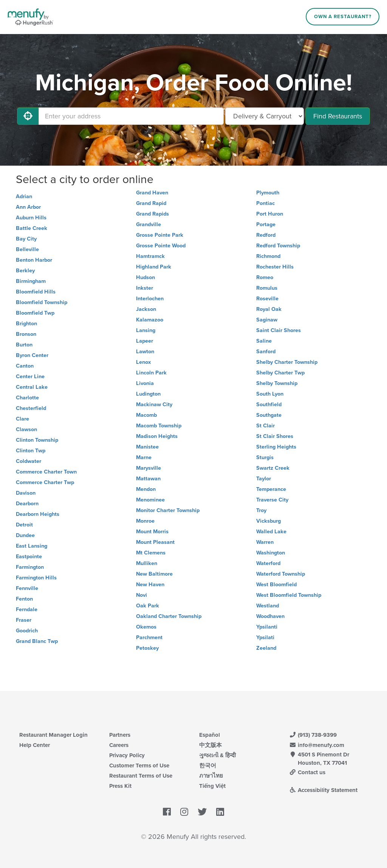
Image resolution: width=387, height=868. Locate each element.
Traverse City (272, 500)
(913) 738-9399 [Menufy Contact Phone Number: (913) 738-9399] (313, 735)
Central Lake (32, 387)
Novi (142, 595)
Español (210, 735)
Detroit (24, 525)
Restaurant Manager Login (53, 735)
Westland (268, 606)
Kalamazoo (150, 320)
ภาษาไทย (211, 776)
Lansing (146, 330)
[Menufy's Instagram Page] (184, 812)
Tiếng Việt (212, 786)
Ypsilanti (267, 627)
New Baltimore (154, 574)
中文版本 (211, 745)
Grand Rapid (151, 203)
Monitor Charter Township (168, 510)
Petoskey (147, 648)
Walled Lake (271, 532)
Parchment (149, 637)
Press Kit (120, 786)
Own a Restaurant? (343, 17)
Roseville (267, 299)
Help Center (35, 745)
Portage (266, 224)
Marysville (149, 468)
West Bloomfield (276, 585)
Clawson (26, 429)
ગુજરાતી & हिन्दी (217, 755)
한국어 (208, 766)
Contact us (307, 772)
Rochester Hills (275, 267)
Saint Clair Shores (279, 330)
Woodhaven (270, 616)
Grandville (149, 224)
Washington (271, 553)
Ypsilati (265, 637)
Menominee (150, 500)
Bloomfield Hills (36, 292)
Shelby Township (277, 383)
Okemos (146, 627)
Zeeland (266, 648)
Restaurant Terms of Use (141, 776)
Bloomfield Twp (35, 313)
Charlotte (27, 398)
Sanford (266, 352)
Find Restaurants (338, 116)
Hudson (146, 277)
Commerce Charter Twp (45, 482)
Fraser (24, 620)
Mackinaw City (154, 404)
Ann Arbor (28, 207)
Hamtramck (150, 256)
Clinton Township (37, 440)
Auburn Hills (31, 218)
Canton (25, 366)
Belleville (27, 249)
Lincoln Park (151, 373)
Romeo (265, 277)
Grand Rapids (152, 214)
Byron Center (32, 355)
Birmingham (31, 281)
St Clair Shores (275, 436)
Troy (261, 510)
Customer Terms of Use (139, 766)
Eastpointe (29, 557)
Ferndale (27, 609)
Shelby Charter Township (287, 362)
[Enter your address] (131, 116)
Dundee (25, 535)
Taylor (264, 479)
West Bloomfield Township (289, 595)
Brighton (26, 324)
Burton (24, 345)
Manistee (147, 447)
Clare (22, 419)
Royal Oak (269, 309)
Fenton (24, 599)
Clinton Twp (31, 451)
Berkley (25, 271)
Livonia (145, 383)
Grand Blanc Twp (37, 641)
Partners (120, 735)
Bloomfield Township (42, 302)
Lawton (145, 352)
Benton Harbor (34, 260)
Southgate (269, 415)
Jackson (146, 309)
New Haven (150, 585)
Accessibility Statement (323, 790)
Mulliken (147, 563)
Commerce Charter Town (46, 472)
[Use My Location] (28, 116)
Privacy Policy (127, 755)
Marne (144, 457)
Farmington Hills (36, 578)
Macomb (146, 415)
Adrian (24, 196)
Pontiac (265, 203)
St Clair (265, 426)
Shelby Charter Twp (280, 373)
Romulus (267, 288)
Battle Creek (32, 228)
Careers (119, 745)
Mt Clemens (151, 553)
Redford (266, 235)
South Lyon (270, 394)
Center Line (30, 377)
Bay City (26, 239)
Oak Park (148, 606)
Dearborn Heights (38, 514)
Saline (264, 341)
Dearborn (27, 504)
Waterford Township (281, 574)
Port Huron (270, 214)
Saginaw (267, 320)
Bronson (26, 334)
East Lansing (32, 546)
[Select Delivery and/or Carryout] (265, 116)
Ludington (148, 394)
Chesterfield (31, 408)
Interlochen (150, 299)
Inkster (145, 288)
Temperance (271, 489)
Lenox (143, 362)
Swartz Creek (273, 468)
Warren (265, 542)
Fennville (27, 588)
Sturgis (265, 457)
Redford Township (278, 246)
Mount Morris (152, 532)
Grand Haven (152, 193)
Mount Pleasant (155, 542)
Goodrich (27, 631)
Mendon (146, 489)
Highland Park (154, 267)
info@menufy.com (317, 745)
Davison (26, 493)
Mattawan (148, 479)
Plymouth (268, 193)
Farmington (30, 567)
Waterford (268, 563)
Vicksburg (269, 521)
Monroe (145, 521)
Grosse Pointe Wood (161, 246)
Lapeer (145, 341)
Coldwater (29, 461)
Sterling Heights (276, 447)
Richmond (268, 256)
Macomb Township (159, 426)
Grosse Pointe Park (160, 235)
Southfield (269, 404)
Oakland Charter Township (169, 616)
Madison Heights (157, 436)
